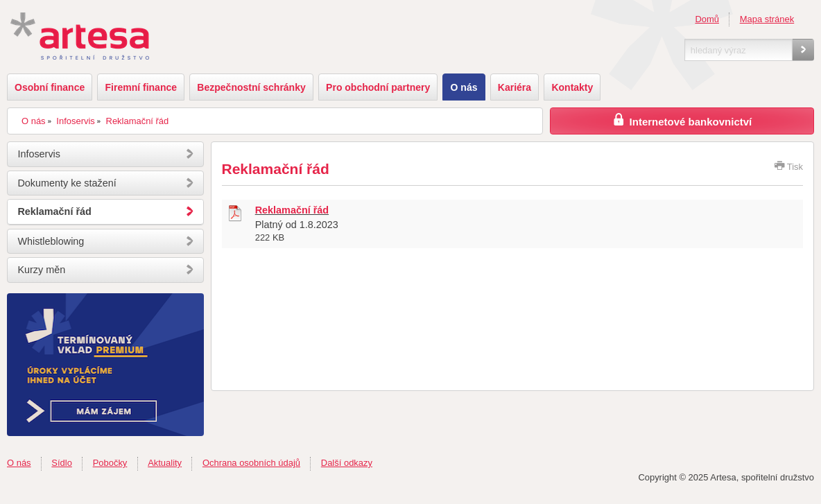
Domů (707, 19)
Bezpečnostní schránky (251, 87)
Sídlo (62, 463)
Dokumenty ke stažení (67, 183)
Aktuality (165, 463)
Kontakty (572, 87)
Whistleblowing (51, 241)
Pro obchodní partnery (378, 87)
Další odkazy (347, 463)
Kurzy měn (41, 270)
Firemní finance (141, 87)
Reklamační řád (138, 121)
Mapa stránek (767, 19)
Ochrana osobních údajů (251, 463)
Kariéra (515, 87)
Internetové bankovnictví (682, 120)
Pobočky (110, 463)
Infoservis (75, 121)
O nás (464, 87)
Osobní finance (50, 87)
